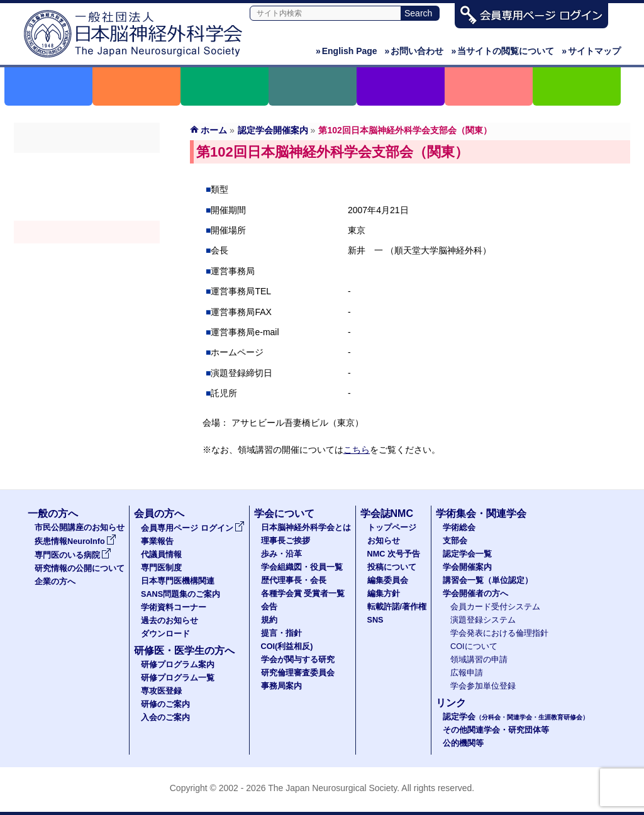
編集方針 (384, 594)
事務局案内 (281, 686)
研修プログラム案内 (178, 665)
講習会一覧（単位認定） (488, 580)
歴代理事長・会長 (294, 580)
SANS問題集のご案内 (180, 594)
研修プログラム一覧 (178, 678)
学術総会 (87, 164)
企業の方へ (55, 582)
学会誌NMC (387, 513)
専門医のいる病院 (73, 555)
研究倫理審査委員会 (298, 673)
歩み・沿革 (281, 554)
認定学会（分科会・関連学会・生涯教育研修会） (87, 209)
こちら (357, 450)
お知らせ (384, 541)
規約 (269, 620)
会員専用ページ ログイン (193, 528)
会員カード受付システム (495, 607)
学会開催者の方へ (87, 277)
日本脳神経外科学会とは (306, 528)
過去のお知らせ (169, 621)
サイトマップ (591, 51)
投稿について (392, 567)
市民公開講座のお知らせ (80, 528)
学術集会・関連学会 (481, 513)
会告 (269, 607)
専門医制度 (161, 568)
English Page (347, 51)
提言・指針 (281, 633)
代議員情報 (161, 555)
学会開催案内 (87, 232)
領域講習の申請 (479, 660)
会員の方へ (159, 513)
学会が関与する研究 (298, 660)
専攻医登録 (161, 691)
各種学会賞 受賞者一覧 (303, 594)
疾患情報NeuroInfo (75, 541)
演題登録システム (483, 620)
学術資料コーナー (174, 607)
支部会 (87, 187)
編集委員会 (388, 580)
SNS (375, 620)
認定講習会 (87, 255)
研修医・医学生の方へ (184, 651)
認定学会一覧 (467, 554)
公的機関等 (463, 743)
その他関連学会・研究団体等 (496, 730)
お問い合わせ (414, 51)
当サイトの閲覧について (502, 51)
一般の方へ (53, 513)
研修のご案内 (165, 704)
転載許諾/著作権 (397, 607)
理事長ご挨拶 (286, 541)
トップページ (392, 528)
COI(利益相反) (287, 646)
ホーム (214, 130)
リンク (451, 703)
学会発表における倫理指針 (499, 633)
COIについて (474, 646)
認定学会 (516, 717)
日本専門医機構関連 (178, 581)
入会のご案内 (165, 718)
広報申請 (467, 673)
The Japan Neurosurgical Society (332, 788)
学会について (284, 513)
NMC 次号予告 (394, 554)
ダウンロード (165, 634)
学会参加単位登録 (483, 686)
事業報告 (157, 541)
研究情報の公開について (80, 568)
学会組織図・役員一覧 (302, 567)
